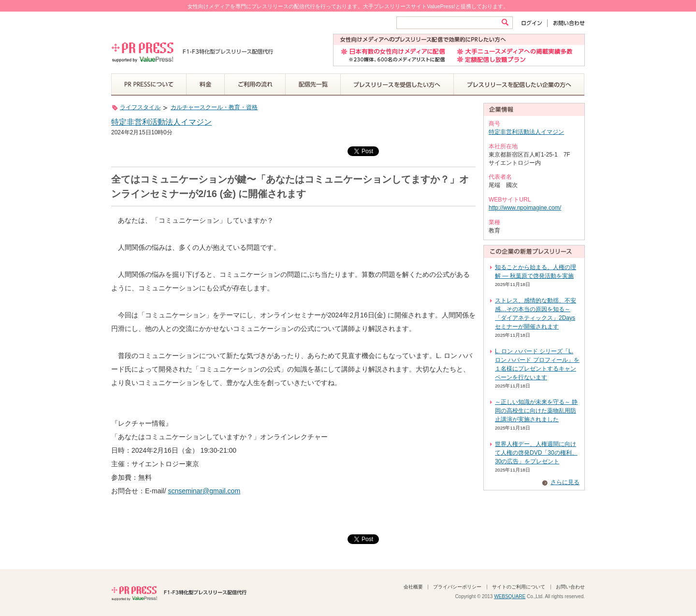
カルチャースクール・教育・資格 (214, 107)
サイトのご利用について (519, 587)
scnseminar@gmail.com (204, 491)
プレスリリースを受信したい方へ (397, 85)
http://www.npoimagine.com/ (525, 208)
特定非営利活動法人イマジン (161, 122)
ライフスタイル (140, 107)
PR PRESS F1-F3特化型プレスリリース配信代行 (179, 592)
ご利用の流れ (255, 85)
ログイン (534, 23)
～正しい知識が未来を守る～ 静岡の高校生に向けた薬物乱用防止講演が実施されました (536, 411)
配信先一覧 (313, 85)
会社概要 (413, 587)
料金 (206, 85)
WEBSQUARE (510, 596)
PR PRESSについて (149, 85)
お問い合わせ (566, 23)
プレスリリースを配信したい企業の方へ (519, 85)
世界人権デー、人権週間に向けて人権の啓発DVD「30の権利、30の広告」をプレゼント (536, 453)
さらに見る (565, 482)
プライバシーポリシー (457, 587)
